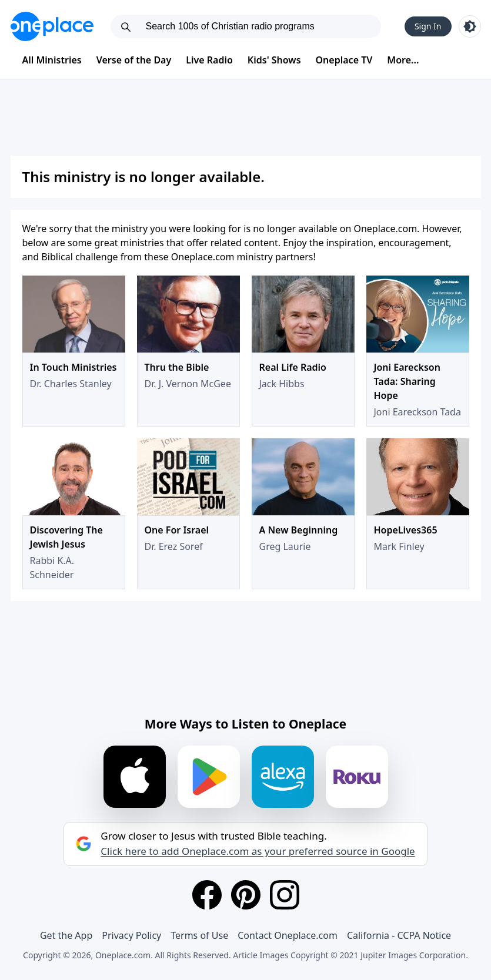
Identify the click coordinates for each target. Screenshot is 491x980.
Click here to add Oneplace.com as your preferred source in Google (258, 851)
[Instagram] (285, 895)
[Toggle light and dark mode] (470, 26)
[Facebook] (207, 895)
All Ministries (52, 60)
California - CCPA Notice (399, 935)
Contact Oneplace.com (288, 935)
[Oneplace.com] (52, 26)
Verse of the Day (134, 60)
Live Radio (209, 60)
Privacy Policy (131, 935)
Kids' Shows (274, 60)
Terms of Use (199, 935)
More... (403, 60)
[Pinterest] (246, 895)
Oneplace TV (344, 60)
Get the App (66, 935)
